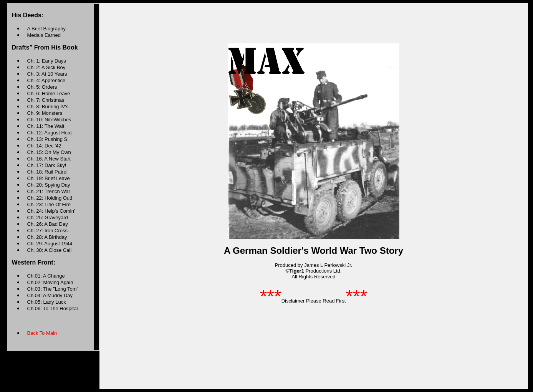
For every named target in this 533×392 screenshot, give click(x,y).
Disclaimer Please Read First (314, 301)
